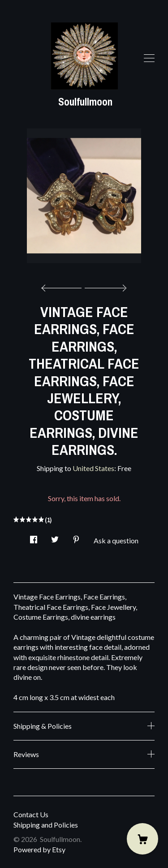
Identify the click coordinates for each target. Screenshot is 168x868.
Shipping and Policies (46, 825)
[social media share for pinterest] (76, 537)
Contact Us (31, 814)
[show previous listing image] (64, 286)
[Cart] (142, 839)
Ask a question (116, 540)
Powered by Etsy (39, 849)
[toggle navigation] (149, 58)
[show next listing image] (104, 286)
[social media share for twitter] (55, 537)
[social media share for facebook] (34, 537)
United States (93, 468)
